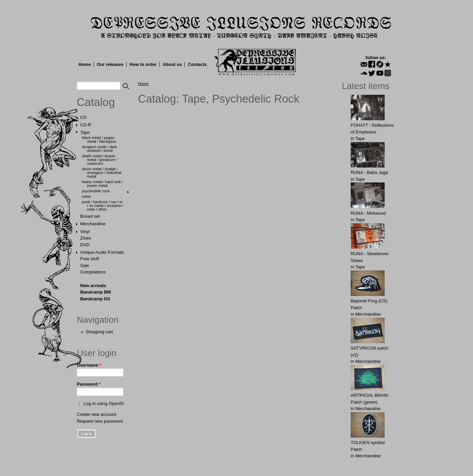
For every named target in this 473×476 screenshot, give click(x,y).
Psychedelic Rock (96, 191)
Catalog (96, 102)
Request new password (100, 421)
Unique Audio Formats (102, 252)
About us (172, 64)
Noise (86, 196)
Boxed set (90, 216)
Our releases (110, 64)
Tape (85, 132)
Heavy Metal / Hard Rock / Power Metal (102, 184)
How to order (143, 64)
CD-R (86, 125)
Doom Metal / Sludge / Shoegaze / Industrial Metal (102, 173)
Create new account (97, 414)
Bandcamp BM (95, 292)
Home (85, 64)
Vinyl (85, 232)
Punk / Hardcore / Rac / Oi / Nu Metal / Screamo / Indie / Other (102, 206)
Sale (85, 266)
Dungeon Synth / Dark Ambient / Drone (99, 149)
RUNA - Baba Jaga (369, 172)
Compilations (93, 272)
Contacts (197, 64)
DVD (85, 245)
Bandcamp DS (95, 299)
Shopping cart (99, 332)
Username (89, 365)
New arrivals (93, 286)
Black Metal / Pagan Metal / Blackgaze (99, 139)
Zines (86, 238)
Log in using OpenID (104, 403)
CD (83, 117)
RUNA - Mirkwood (368, 213)
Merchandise (93, 224)
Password (89, 384)
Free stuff (90, 259)
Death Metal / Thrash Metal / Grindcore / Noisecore (99, 160)
